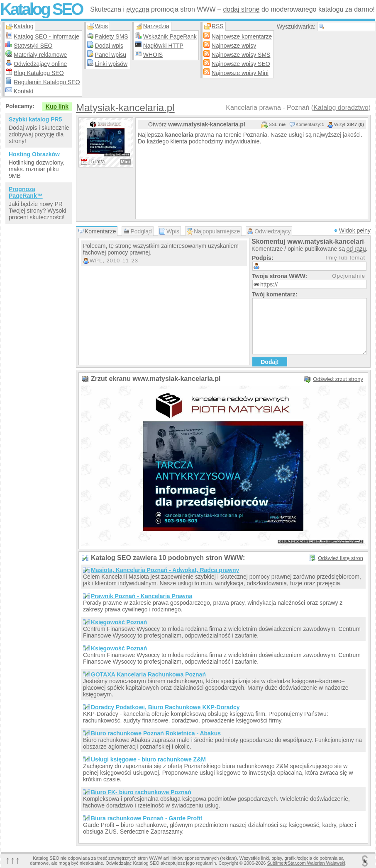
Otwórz (197, 124)
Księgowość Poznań (119, 622)
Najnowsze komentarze (242, 36)
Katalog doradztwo (341, 108)
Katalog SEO (41, 9)
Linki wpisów (111, 64)
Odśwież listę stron (341, 558)
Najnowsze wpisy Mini (240, 73)
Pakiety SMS (112, 36)
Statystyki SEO (33, 46)
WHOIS (153, 55)
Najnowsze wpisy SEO (241, 64)
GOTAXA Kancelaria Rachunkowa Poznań (148, 674)
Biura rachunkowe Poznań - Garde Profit (146, 818)
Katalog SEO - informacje (46, 36)
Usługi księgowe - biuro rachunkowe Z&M (148, 759)
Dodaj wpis (109, 46)
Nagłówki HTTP (163, 46)
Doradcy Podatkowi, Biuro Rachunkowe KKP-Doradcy (165, 707)
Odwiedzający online (40, 64)
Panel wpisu (111, 55)
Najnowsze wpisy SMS (241, 55)
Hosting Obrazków (34, 154)
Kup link (57, 107)
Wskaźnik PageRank (170, 36)
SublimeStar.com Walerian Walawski (306, 863)
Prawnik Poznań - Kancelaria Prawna (142, 596)
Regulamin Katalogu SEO (47, 82)
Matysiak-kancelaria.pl (125, 108)
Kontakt (23, 91)
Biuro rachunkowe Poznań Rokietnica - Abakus (156, 733)
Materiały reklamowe (40, 55)
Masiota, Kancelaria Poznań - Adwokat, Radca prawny (165, 570)
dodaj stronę (241, 9)
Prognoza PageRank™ (26, 192)
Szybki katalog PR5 (35, 119)
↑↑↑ (13, 860)
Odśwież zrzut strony (338, 379)
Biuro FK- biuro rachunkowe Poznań (141, 792)
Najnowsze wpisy (234, 46)
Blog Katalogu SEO (39, 73)
